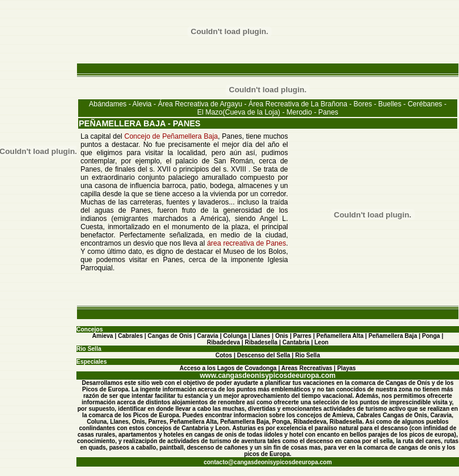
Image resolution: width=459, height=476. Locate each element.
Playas (347, 368)
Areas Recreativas (307, 368)
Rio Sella (307, 355)
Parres (302, 336)
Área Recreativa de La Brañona (298, 104)
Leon (321, 342)
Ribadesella (262, 342)
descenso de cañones (217, 447)
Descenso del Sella (264, 355)
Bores (363, 104)
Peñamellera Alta (340, 336)
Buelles (390, 104)
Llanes (261, 336)
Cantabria (296, 342)
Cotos (224, 355)
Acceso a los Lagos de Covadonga (228, 368)
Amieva (103, 336)
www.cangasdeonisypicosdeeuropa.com (268, 376)
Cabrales (130, 336)
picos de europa (432, 435)
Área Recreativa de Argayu (200, 104)
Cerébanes (425, 104)
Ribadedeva (223, 342)
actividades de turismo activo (364, 409)
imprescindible (411, 402)
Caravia (207, 336)
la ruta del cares (418, 441)
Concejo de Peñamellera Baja (171, 136)
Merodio (299, 112)
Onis (282, 336)
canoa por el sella (368, 441)
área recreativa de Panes (247, 243)
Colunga (235, 336)
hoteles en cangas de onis (200, 435)
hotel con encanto (314, 435)
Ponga (431, 336)
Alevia (142, 104)
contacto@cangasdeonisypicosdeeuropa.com (267, 462)
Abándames (108, 104)
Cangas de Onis (170, 336)
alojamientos (190, 402)
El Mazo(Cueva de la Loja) (238, 112)
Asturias (244, 428)
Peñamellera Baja (393, 336)
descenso (320, 441)
